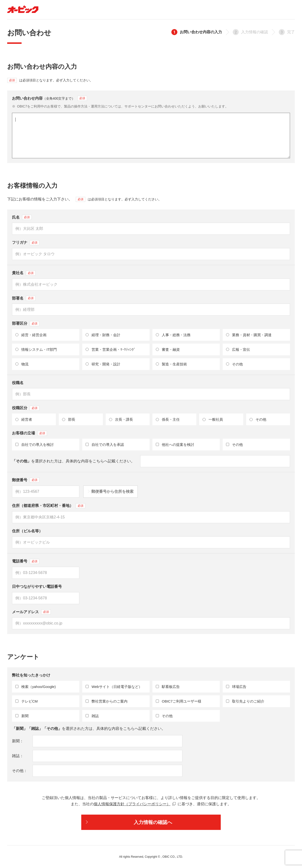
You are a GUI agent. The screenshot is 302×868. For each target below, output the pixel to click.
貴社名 (18, 273)
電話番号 (20, 561)
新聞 (16, 741)
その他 (18, 771)
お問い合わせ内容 (44, 98)
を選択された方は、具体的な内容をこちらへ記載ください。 (73, 461)
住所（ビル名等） (27, 531)
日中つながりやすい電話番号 (37, 587)
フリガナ (20, 243)
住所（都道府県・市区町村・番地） (43, 506)
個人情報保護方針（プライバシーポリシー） (132, 804)
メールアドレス (25, 612)
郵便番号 (20, 480)
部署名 (18, 298)
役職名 (18, 383)
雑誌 (16, 756)
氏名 (16, 217)
